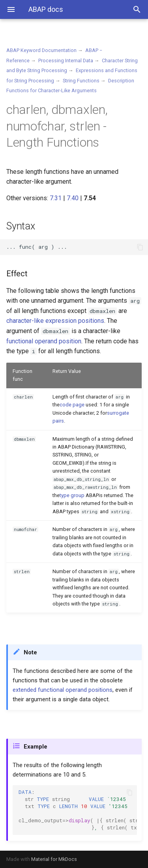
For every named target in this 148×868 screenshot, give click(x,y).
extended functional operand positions (63, 690)
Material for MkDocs (54, 859)
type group (72, 495)
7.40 (73, 198)
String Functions (81, 81)
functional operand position (44, 341)
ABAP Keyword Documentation (41, 50)
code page (72, 405)
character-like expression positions (55, 321)
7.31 (56, 198)
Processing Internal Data (66, 61)
